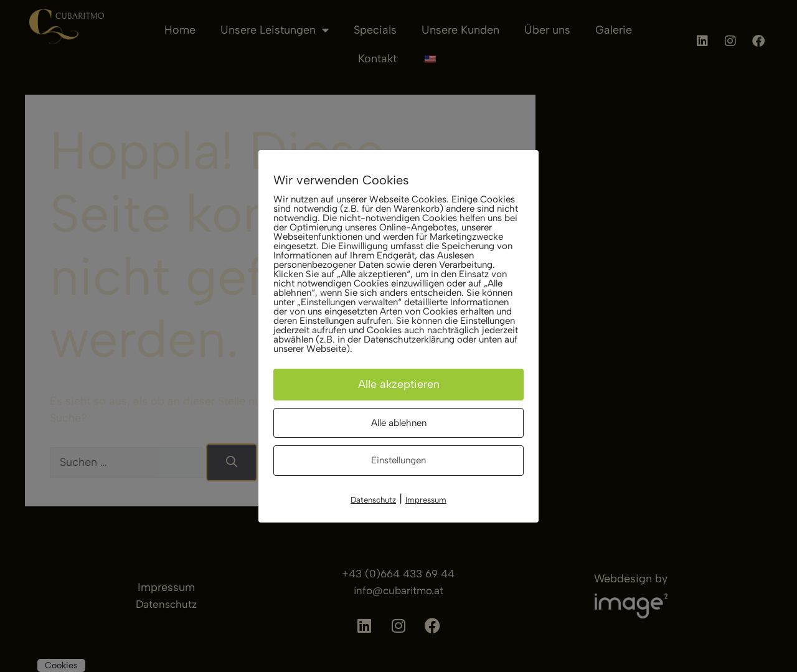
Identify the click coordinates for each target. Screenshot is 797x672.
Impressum (426, 500)
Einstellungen (398, 460)
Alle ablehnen (399, 423)
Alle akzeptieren (399, 384)
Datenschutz (373, 500)
